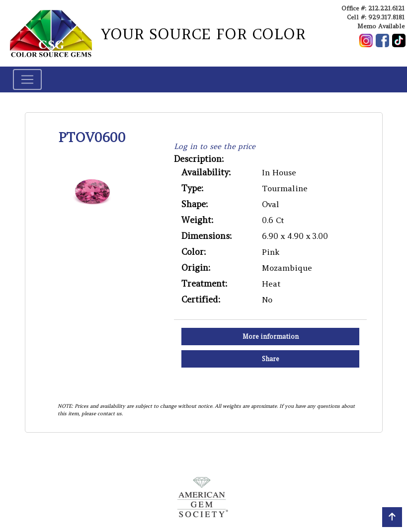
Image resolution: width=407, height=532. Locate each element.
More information (271, 337)
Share (271, 359)
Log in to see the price (215, 146)
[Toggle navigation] (27, 79)
